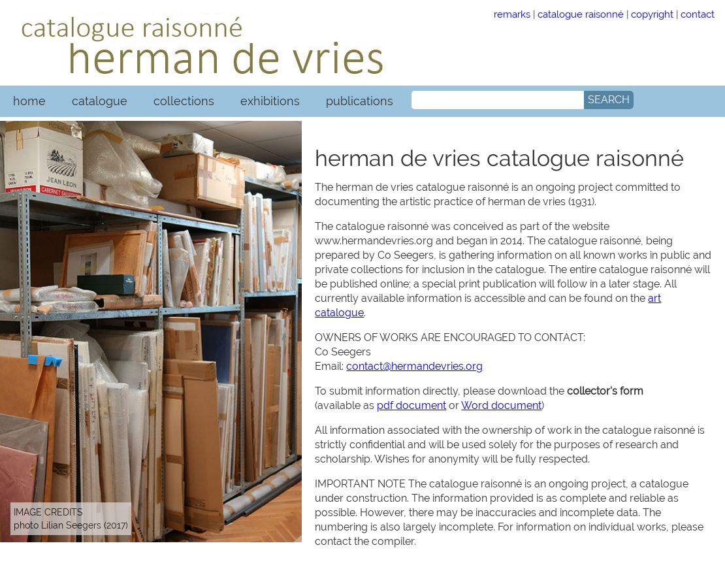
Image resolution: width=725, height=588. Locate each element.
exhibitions (270, 101)
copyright (652, 14)
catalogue (100, 101)
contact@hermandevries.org (414, 366)
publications (360, 101)
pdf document (411, 405)
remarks (512, 14)
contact (698, 14)
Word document (501, 405)
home (29, 101)
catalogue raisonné (581, 14)
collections (184, 101)
